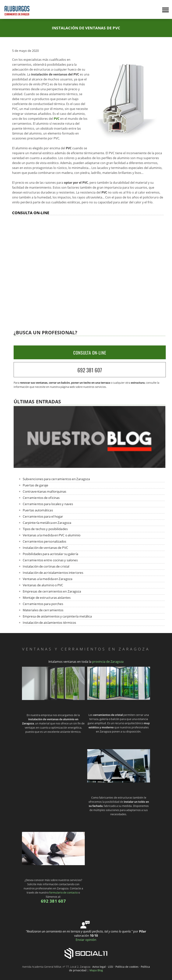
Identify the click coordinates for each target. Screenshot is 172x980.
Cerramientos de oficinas (41, 498)
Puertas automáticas (38, 510)
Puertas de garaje (36, 485)
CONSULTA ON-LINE (90, 353)
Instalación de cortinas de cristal (46, 566)
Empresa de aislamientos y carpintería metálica (57, 616)
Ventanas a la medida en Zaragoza (47, 579)
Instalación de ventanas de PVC (45, 548)
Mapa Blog (96, 970)
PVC (57, 119)
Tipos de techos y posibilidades (45, 529)
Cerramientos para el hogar (43, 516)
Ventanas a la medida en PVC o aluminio (52, 535)
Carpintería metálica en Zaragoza (47, 523)
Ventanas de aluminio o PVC (43, 585)
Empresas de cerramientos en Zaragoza (52, 591)
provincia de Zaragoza (108, 662)
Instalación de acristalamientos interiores (53, 573)
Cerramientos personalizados (45, 541)
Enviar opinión (86, 940)
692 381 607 (90, 370)
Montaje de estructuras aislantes (47, 598)
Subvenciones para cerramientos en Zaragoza (56, 479)
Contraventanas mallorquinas (45, 491)
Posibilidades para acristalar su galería (50, 554)
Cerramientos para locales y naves (48, 504)
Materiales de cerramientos (43, 610)
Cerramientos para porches (43, 604)
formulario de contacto (63, 892)
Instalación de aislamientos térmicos (49, 623)
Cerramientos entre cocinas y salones (50, 560)
